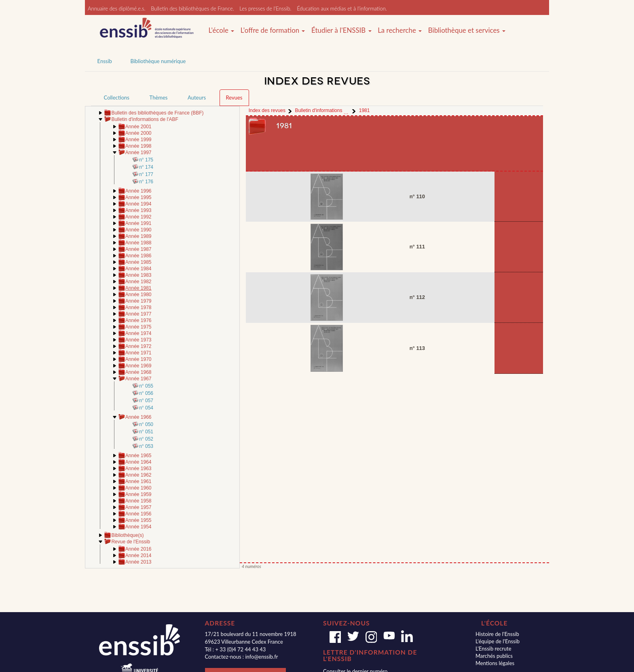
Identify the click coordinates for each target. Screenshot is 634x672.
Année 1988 (138, 243)
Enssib (105, 61)
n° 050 (146, 424)
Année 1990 (138, 230)
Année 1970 (138, 359)
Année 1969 (138, 366)
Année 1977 (138, 314)
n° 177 (146, 174)
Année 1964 (138, 462)
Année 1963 (138, 468)
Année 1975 (138, 327)
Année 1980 (138, 295)
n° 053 (146, 446)
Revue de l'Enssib (131, 542)
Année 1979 (138, 301)
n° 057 (146, 401)
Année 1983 (138, 275)
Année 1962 (138, 475)
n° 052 (146, 439)
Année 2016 (138, 549)
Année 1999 (138, 140)
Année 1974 (138, 333)
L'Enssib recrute (493, 649)
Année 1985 (138, 262)
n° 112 (417, 297)
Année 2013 (138, 562)
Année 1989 (138, 236)
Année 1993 (138, 210)
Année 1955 (138, 520)
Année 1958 (138, 501)
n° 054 (146, 408)
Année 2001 (138, 127)
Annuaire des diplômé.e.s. (117, 8)
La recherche (400, 30)
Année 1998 (138, 146)
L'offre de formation (273, 30)
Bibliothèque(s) (127, 535)
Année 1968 (138, 372)
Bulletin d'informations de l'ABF (145, 119)
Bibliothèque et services (467, 30)
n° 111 (417, 247)
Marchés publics (494, 656)
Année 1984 (138, 269)
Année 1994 (138, 204)
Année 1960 (138, 488)
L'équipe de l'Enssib (498, 641)
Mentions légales (495, 663)
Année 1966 (138, 417)
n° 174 (146, 167)
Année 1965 (138, 456)
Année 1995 (138, 197)
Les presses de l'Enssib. (265, 8)
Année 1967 (138, 379)
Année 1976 (138, 320)
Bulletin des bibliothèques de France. (192, 8)
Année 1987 (138, 249)
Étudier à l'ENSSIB (341, 30)
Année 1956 (138, 514)
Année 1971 (138, 353)
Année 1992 (138, 217)
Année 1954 (138, 527)
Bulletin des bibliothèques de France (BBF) (157, 113)
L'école (221, 30)
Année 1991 (138, 223)
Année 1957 (138, 507)
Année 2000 (138, 133)
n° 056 (146, 393)
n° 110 (417, 196)
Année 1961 (138, 481)
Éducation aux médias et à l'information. (342, 8)
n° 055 (146, 386)
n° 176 (146, 182)
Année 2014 (138, 555)
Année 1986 (138, 256)
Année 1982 (138, 282)
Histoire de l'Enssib (497, 634)
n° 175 (146, 160)
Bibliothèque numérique (158, 61)
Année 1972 (138, 346)
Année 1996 (138, 191)
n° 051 (146, 432)
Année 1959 (138, 494)
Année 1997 (138, 153)
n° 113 (417, 348)
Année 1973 (138, 340)
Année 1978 (138, 307)
